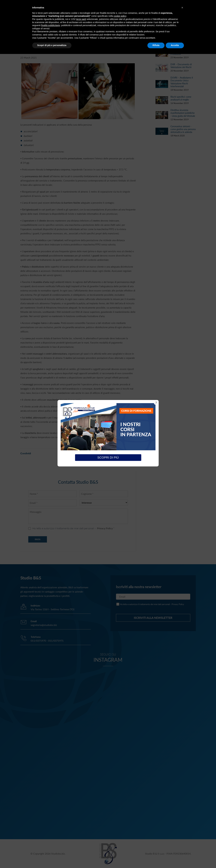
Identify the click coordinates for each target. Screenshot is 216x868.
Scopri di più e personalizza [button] (52, 45)
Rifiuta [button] (156, 45)
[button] (182, 8)
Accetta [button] (175, 45)
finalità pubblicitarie (50, 25)
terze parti (81, 19)
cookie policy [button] (120, 16)
